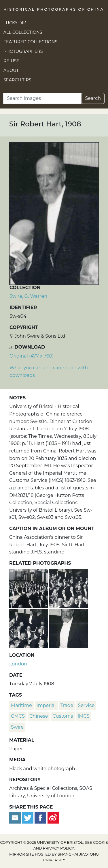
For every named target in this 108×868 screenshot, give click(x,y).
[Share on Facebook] (40, 817)
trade (67, 705)
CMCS (18, 716)
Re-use (11, 61)
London (18, 664)
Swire (17, 727)
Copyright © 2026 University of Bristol (41, 842)
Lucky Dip (15, 23)
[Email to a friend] (16, 817)
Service (86, 705)
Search (93, 98)
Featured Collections (30, 42)
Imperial (46, 705)
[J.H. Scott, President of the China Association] (69, 627)
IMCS (83, 716)
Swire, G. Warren (28, 296)
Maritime (21, 705)
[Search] (42, 98)
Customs (63, 716)
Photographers (23, 51)
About (11, 70)
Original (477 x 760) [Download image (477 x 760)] (32, 356)
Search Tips (17, 80)
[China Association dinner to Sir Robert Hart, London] (29, 588)
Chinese (39, 716)
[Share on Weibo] (53, 817)
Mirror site (22, 854)
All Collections (23, 32)
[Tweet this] (28, 817)
